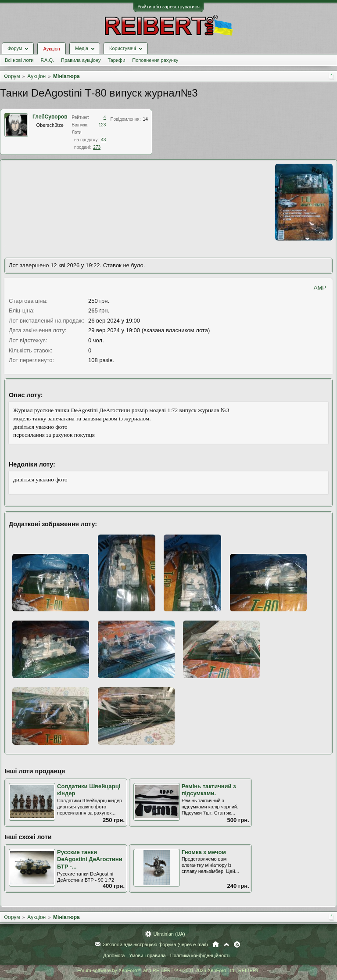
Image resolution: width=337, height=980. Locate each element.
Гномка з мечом (204, 852)
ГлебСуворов (50, 117)
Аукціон (51, 49)
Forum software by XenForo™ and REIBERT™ (168, 970)
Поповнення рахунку (155, 60)
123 (102, 125)
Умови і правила (147, 955)
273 (97, 147)
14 (145, 119)
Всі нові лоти (19, 60)
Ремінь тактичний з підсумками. (209, 790)
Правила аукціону (81, 60)
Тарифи (117, 60)
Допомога (114, 955)
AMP (320, 288)
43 (103, 140)
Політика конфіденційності (200, 955)
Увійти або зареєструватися (168, 7)
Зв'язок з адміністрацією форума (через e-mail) (155, 944)
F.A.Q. (47, 60)
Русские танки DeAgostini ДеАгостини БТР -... (90, 859)
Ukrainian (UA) (169, 934)
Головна (216, 944)
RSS (237, 944)
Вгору (226, 944)
